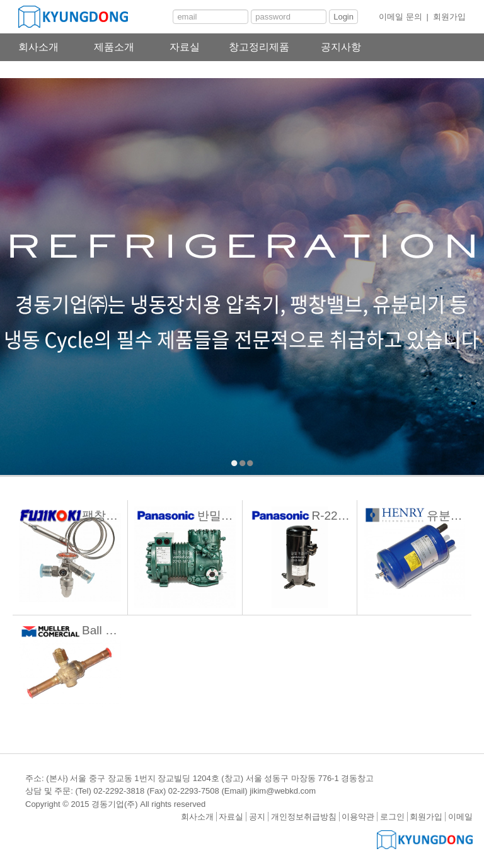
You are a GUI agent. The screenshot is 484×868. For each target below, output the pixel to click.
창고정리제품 (259, 47)
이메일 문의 (400, 17)
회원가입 (449, 17)
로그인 (392, 817)
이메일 (460, 817)
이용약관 (358, 817)
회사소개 (38, 47)
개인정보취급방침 (304, 817)
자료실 (185, 47)
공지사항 (341, 47)
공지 (257, 817)
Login (343, 17)
